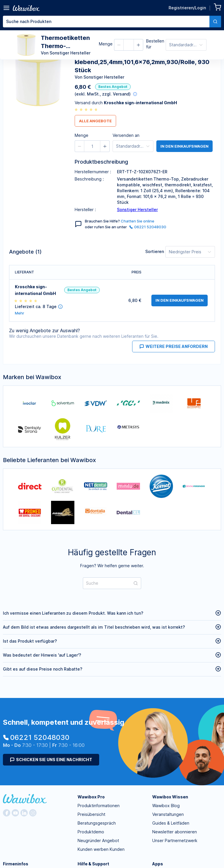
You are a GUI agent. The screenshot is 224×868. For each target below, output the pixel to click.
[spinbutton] (92, 146)
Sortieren (155, 251)
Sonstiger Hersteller (137, 210)
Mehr (20, 313)
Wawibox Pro (91, 797)
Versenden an (126, 135)
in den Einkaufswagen (184, 146)
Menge (106, 44)
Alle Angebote (95, 121)
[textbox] (106, 22)
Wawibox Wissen (170, 797)
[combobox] (112, 22)
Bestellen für (155, 44)
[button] (119, 45)
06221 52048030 (148, 227)
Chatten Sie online (138, 221)
